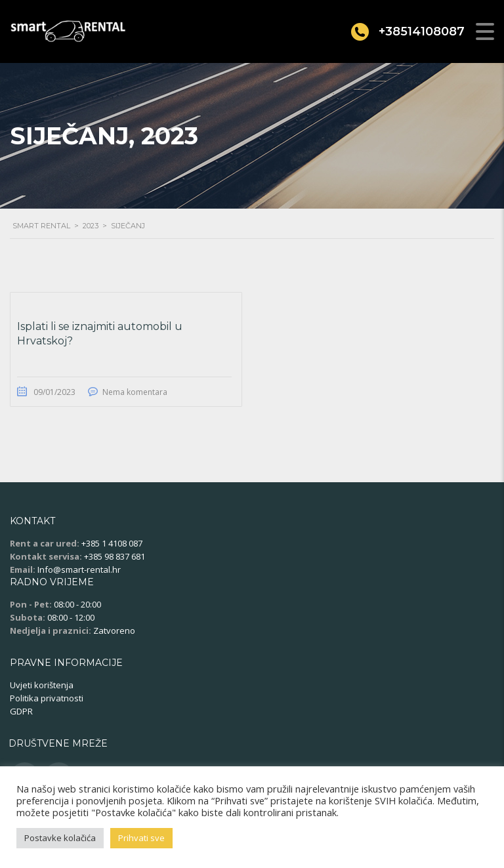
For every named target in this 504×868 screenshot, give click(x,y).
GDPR (21, 711)
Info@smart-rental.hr (79, 569)
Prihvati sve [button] (141, 838)
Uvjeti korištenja (42, 685)
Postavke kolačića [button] (60, 838)
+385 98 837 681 (115, 556)
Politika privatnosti (47, 698)
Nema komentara (135, 392)
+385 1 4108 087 (112, 543)
